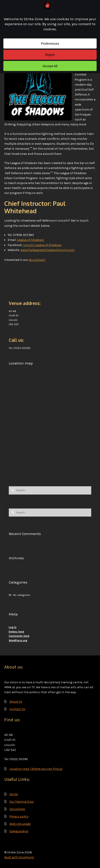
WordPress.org (18, 640)
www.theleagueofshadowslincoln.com (47, 250)
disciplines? (37, 260)
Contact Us (17, 709)
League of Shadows (30, 240)
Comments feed (19, 636)
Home (14, 794)
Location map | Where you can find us (36, 769)
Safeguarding (19, 831)
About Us (16, 702)
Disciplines (17, 809)
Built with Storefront (19, 857)
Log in (13, 627)
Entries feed (16, 632)
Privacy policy (19, 816)
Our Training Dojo (22, 801)
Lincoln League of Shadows (42, 245)
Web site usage (20, 824)
